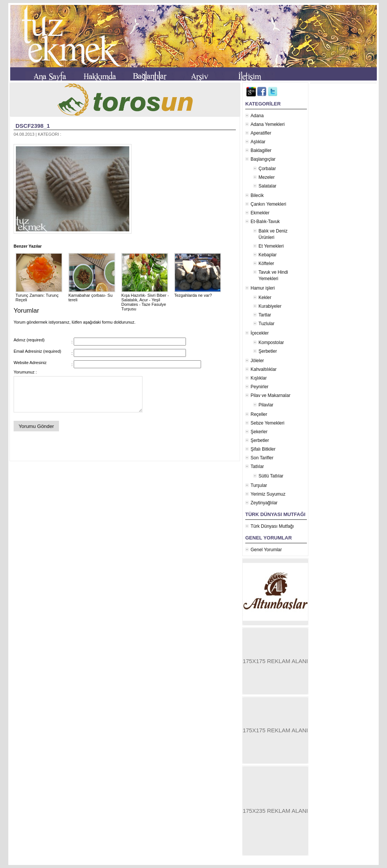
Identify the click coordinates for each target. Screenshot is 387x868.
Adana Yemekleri (268, 124)
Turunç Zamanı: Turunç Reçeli (39, 295)
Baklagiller (261, 150)
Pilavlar (266, 405)
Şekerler (259, 432)
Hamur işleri (263, 288)
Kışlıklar (259, 378)
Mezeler (267, 177)
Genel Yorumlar (266, 550)
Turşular (259, 485)
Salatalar (267, 186)
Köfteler (266, 263)
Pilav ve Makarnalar (270, 395)
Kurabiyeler (270, 306)
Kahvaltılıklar (264, 369)
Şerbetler (268, 351)
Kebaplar (268, 255)
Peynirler (259, 387)
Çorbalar (267, 169)
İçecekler (260, 333)
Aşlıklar (258, 142)
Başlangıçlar (263, 159)
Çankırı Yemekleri (268, 204)
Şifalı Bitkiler (263, 449)
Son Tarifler (262, 458)
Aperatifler (261, 133)
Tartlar (265, 315)
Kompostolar (271, 343)
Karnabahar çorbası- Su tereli (92, 295)
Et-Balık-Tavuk (265, 222)
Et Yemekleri (271, 246)
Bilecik (257, 195)
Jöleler (257, 361)
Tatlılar (257, 467)
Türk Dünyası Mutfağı (272, 526)
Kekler (265, 298)
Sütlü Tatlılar (271, 476)
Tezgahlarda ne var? (198, 293)
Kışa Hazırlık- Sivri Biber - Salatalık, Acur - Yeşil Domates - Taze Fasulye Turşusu (145, 300)
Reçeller (259, 414)
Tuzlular (266, 324)
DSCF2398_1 (33, 126)
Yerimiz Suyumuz (268, 494)
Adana (257, 116)
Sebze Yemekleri (267, 423)
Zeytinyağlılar (264, 503)
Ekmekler (260, 213)
